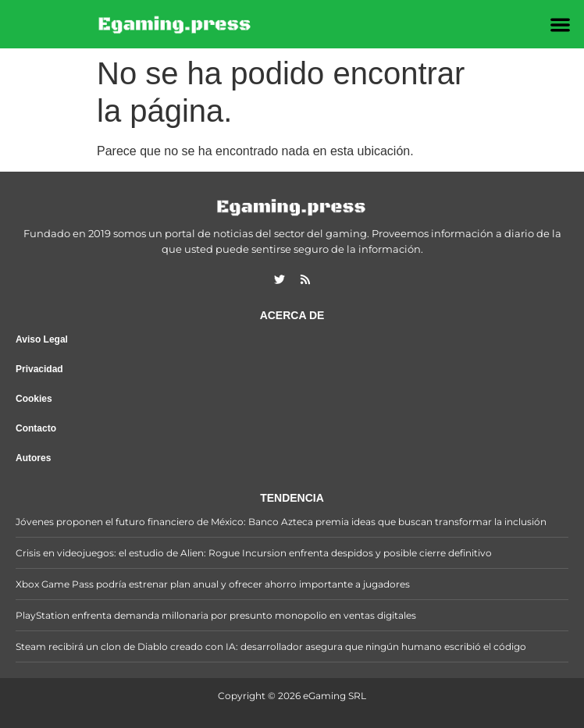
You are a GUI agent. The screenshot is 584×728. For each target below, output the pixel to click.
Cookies (34, 399)
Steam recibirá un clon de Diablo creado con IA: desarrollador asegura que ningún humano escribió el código (271, 646)
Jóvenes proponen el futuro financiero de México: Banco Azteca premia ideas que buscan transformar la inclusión (281, 522)
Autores (33, 458)
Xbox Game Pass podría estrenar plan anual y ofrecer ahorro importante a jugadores (213, 584)
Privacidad (39, 369)
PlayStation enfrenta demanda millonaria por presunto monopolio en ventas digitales (216, 615)
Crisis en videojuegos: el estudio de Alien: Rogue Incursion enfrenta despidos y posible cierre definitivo (254, 553)
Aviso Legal (42, 339)
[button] (560, 25)
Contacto (36, 428)
